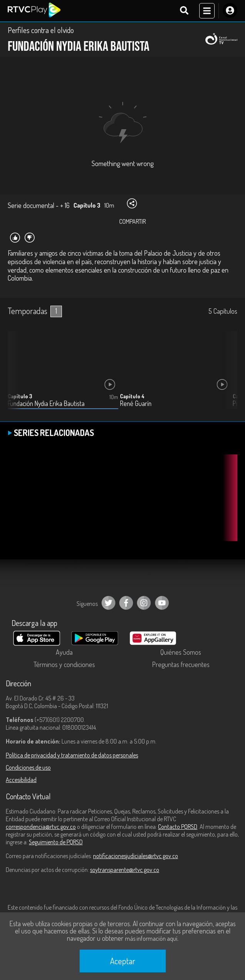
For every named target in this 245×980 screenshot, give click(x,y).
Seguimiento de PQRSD (56, 842)
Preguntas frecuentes (181, 664)
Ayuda (64, 652)
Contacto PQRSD (178, 827)
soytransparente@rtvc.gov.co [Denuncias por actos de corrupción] (125, 870)
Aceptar (123, 961)
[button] (228, 376)
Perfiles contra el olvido (41, 30)
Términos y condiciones (64, 664)
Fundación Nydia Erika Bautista (46, 403)
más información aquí (151, 938)
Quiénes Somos (181, 652)
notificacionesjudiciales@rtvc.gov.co (136, 856)
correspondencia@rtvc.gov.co (41, 827)
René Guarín (136, 403)
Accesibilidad (21, 780)
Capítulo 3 (20, 396)
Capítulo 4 (132, 396)
